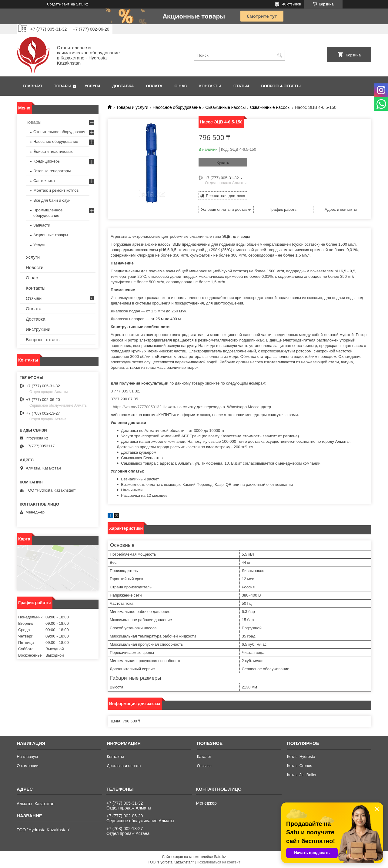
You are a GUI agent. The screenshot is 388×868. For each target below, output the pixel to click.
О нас (181, 86)
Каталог (204, 757)
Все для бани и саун (52, 200)
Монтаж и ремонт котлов (56, 190)
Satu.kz (220, 857)
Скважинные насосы (225, 107)
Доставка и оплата (124, 766)
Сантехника (44, 181)
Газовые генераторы (52, 171)
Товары (63, 86)
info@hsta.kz (37, 438)
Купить (223, 162)
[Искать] (280, 55)
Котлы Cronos (300, 766)
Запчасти (42, 225)
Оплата (154, 86)
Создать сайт (58, 4)
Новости (35, 267)
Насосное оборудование (177, 107)
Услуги (92, 86)
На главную (27, 757)
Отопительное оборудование (60, 132)
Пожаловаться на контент (218, 862)
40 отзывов (292, 4)
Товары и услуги (132, 107)
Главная (32, 86)
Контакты (210, 86)
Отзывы (34, 298)
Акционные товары (51, 235)
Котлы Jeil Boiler (302, 775)
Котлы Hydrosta (301, 757)
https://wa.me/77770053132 (137, 407)
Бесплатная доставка (225, 196)
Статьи (241, 86)
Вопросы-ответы (281, 86)
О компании (28, 766)
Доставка (123, 86)
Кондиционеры (47, 161)
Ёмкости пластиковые (53, 151)
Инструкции (38, 329)
